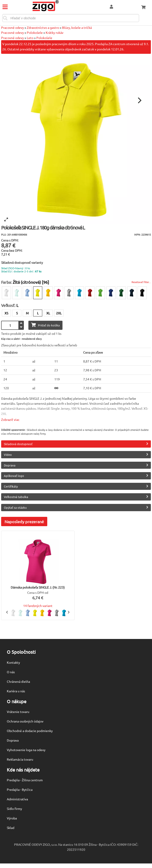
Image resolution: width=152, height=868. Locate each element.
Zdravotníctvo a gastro (43, 27)
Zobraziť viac (10, 419)
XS (6, 313)
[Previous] (7, 612)
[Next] (139, 100)
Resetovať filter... (141, 282)
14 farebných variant (38, 606)
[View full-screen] (6, 219)
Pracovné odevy (12, 27)
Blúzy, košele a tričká (77, 27)
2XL (59, 313)
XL (48, 313)
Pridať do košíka (45, 325)
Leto (30, 38)
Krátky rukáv (55, 32)
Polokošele (35, 32)
